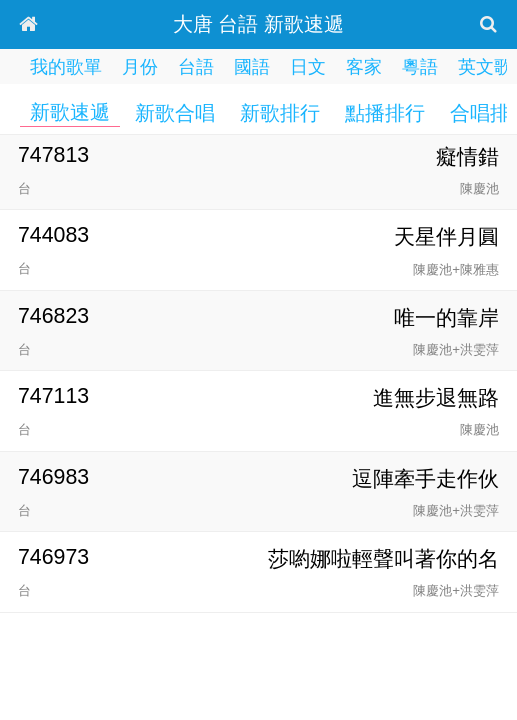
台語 (196, 67)
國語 (252, 67)
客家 (364, 67)
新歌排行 (280, 113)
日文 (308, 67)
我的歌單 (66, 67)
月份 (140, 67)
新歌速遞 (70, 112)
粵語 (420, 67)
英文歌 (485, 67)
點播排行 (385, 113)
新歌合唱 (175, 113)
